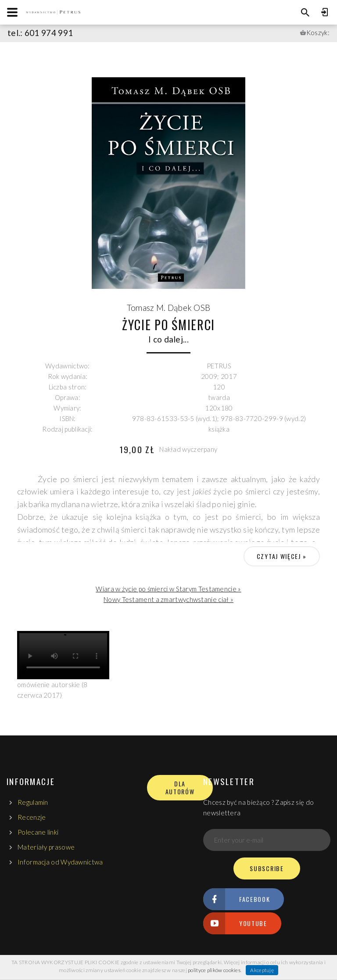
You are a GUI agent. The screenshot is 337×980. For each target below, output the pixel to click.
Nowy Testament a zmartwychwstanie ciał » (168, 599)
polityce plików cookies (214, 970)
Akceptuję (262, 970)
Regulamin (33, 802)
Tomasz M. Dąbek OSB (169, 308)
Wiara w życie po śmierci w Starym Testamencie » (168, 589)
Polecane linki (38, 832)
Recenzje (32, 817)
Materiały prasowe (46, 847)
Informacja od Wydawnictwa (60, 862)
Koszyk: (318, 32)
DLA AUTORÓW (180, 788)
